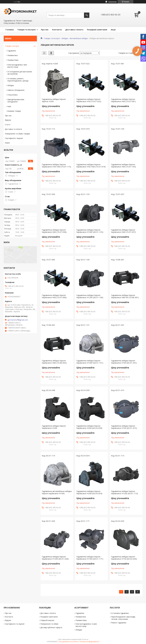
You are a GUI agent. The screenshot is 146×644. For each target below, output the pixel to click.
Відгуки (8, 120)
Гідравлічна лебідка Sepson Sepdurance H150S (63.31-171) (90, 558)
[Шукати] (87, 15)
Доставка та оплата (13, 129)
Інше (9, 106)
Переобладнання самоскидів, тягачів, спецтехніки (123, 618)
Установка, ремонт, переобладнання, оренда (18, 80)
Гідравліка (12, 51)
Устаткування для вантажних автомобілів (20, 73)
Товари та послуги (26, 30)
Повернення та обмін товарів (17, 134)
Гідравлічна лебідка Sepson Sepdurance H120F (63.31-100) (90, 296)
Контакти (57, 30)
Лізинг (7, 143)
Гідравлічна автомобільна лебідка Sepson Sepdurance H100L (57, 492)
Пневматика (12, 55)
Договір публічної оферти (51, 627)
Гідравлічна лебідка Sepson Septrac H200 (54, 100)
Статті (8, 125)
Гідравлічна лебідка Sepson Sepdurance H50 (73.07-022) (89, 100)
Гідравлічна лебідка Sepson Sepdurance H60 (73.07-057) (123, 231)
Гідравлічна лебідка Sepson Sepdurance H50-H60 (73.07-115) (56, 165)
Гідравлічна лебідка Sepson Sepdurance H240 (54, 427)
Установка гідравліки (120, 613)
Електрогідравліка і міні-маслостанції (17, 66)
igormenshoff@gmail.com (18, 320)
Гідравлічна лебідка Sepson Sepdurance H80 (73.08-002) (54, 362)
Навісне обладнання (16, 90)
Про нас (45, 30)
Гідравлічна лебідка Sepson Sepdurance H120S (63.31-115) (124, 492)
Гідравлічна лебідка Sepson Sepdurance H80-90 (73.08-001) (125, 296)
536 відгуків (112, 2)
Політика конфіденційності (89, 642)
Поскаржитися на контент (69, 642)
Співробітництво (47, 620)
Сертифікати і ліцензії (14, 138)
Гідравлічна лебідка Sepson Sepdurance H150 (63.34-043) (124, 558)
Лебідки (65, 38)
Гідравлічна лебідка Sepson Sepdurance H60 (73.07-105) (123, 165)
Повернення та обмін (49, 624)
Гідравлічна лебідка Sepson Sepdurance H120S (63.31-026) (55, 558)
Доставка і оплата (74, 30)
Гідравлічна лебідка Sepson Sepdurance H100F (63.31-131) (90, 362)
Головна (10, 30)
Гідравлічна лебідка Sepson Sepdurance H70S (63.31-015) (124, 427)
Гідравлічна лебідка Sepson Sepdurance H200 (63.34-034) (89, 492)
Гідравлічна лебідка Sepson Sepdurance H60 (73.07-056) (54, 231)
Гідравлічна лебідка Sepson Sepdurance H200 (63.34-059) (89, 427)
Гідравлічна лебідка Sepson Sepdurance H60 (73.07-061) (123, 100)
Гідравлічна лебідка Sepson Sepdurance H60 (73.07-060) (54, 296)
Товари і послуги (12, 46)
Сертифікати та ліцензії (15, 624)
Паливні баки (13, 60)
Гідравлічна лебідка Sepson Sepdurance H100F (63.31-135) (90, 231)
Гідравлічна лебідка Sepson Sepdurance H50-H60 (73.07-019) (91, 165)
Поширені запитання (97, 30)
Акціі (113, 30)
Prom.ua (85, 639)
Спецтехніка (12, 95)
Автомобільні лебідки (79, 38)
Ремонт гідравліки (119, 623)
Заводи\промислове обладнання (16, 101)
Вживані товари (14, 111)
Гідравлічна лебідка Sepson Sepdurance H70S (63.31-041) (124, 362)
